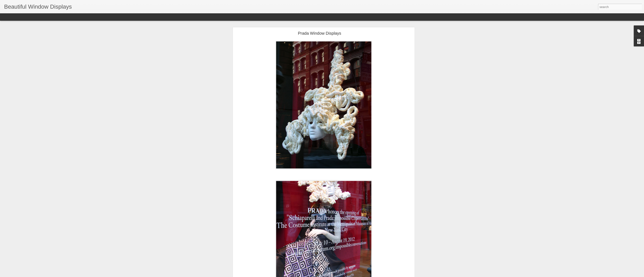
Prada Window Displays (320, 32)
